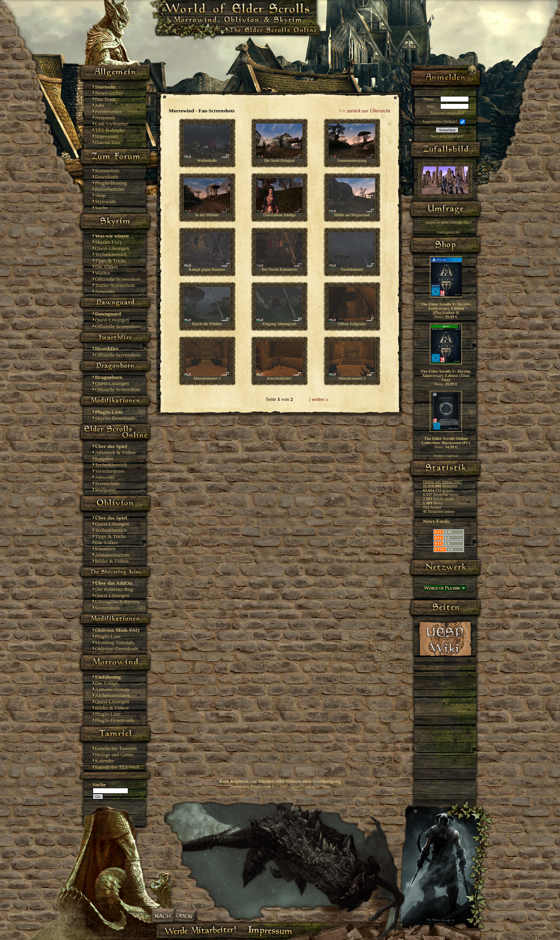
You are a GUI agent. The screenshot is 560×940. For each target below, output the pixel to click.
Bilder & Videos (112, 561)
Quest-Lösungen (112, 248)
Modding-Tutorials (115, 642)
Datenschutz (108, 142)
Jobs (100, 105)
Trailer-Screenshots (115, 285)
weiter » (320, 399)
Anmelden (447, 130)
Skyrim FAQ (108, 242)
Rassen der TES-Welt (117, 767)
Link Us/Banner (112, 124)
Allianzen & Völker (115, 452)
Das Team (105, 99)
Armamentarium (112, 555)
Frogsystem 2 (262, 786)
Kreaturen (105, 549)
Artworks (105, 291)
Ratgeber (104, 459)
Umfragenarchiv (449, 232)
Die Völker (106, 267)
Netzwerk (105, 118)
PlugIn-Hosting (111, 183)
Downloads (107, 177)
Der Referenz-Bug (114, 589)
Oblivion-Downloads (117, 649)
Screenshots (107, 171)
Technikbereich (111, 254)
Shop (100, 195)
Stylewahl (105, 201)
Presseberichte (110, 189)
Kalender (104, 761)
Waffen (103, 273)
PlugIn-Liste (108, 636)
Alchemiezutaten (112, 695)
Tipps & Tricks (110, 260)
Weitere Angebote (446, 456)
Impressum (106, 136)
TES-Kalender (110, 130)
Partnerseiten (109, 111)
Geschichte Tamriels (116, 748)
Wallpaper (105, 490)
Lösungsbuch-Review (117, 601)
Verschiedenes (110, 471)
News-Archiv (109, 93)
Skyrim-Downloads (115, 418)
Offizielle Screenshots (118, 279)
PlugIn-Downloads (115, 720)
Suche (101, 208)
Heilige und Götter (114, 754)
